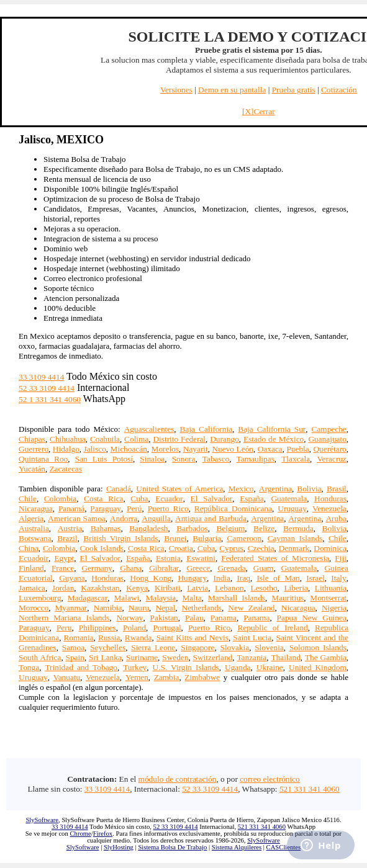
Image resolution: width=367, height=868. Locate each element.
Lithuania (331, 588)
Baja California (206, 429)
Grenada (231, 568)
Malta (192, 598)
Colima (136, 439)
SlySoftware (42, 820)
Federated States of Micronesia (275, 558)
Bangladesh (148, 528)
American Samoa (77, 518)
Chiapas (32, 439)
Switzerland (213, 657)
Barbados (192, 528)
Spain (75, 657)
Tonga (29, 667)
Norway (129, 618)
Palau (194, 618)
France (63, 568)
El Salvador (212, 499)
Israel (315, 578)
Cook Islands (102, 548)
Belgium (230, 528)
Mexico (241, 489)
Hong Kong (151, 578)
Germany (97, 568)
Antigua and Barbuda (211, 518)
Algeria (31, 518)
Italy (338, 578)
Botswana (35, 538)
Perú (134, 508)
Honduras (330, 499)
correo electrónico (270, 779)
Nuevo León (233, 449)
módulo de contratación (178, 779)
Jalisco (95, 449)
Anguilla (156, 518)
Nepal (165, 608)
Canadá (119, 489)
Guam (264, 568)
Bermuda (298, 528)
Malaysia (161, 598)
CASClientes (284, 847)
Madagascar (88, 598)
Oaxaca (270, 449)
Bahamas (106, 528)
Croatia (181, 548)
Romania (78, 638)
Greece (199, 568)
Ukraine (270, 667)
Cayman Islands (295, 538)
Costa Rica (103, 499)
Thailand (285, 657)
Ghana (131, 568)
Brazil (67, 538)
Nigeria (334, 608)
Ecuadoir (34, 558)
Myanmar (71, 608)
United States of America (179, 489)
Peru (64, 628)
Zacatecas (66, 469)
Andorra (124, 518)
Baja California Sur (272, 429)
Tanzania (251, 657)
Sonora (184, 459)
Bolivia (309, 489)
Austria (70, 528)
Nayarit (196, 449)
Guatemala (289, 499)
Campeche (329, 429)
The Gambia (326, 657)
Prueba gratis (294, 90)
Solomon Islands (318, 647)
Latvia (197, 588)
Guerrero (34, 449)
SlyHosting (119, 847)
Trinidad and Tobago (81, 667)
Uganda (238, 667)
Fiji (341, 558)
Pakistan (164, 618)
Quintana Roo (43, 459)
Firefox (103, 834)
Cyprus (231, 548)
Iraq (243, 578)
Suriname (142, 657)
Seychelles (108, 647)
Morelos (165, 449)
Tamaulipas (256, 459)
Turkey (135, 667)
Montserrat (328, 598)
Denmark (294, 548)
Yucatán (32, 469)
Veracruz (331, 459)
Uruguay (292, 508)
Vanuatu (67, 677)
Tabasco (216, 459)
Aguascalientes (149, 429)
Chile (28, 499)
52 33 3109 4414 (47, 388)
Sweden (175, 657)
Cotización (339, 90)
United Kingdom (318, 667)
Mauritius (288, 598)
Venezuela (329, 508)
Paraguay (106, 508)
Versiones (176, 90)
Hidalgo (66, 449)
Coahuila (105, 439)
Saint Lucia (252, 638)
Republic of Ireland (272, 628)
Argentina (275, 489)
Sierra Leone (153, 647)
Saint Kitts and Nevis (193, 638)
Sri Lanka (105, 657)
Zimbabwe (202, 677)
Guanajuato (327, 439)
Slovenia (269, 647)
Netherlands (202, 608)
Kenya (137, 588)
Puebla (297, 449)
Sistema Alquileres (237, 847)
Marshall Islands (237, 598)
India (222, 578)
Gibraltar (164, 568)
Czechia (261, 548)
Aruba (336, 518)
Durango (224, 439)
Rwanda (138, 638)
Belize (264, 528)
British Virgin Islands (120, 538)
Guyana (72, 578)
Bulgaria (207, 538)
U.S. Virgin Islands (186, 667)
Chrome (80, 834)
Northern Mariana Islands (64, 618)
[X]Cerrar (259, 111)
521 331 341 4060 (310, 789)
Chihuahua (68, 439)
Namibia (108, 608)
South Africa (40, 657)
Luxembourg (40, 598)
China (29, 548)
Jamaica (32, 588)
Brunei (175, 538)
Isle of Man (278, 578)
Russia (109, 638)
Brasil (337, 489)
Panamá (71, 508)
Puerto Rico (168, 508)
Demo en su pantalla (232, 90)
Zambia (167, 677)
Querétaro (329, 449)
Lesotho (264, 588)
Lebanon (229, 588)
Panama (224, 618)
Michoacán (129, 449)
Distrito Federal (179, 439)
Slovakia (234, 647)
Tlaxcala (296, 459)
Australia (34, 528)
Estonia (168, 558)
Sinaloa (152, 459)
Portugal (167, 628)
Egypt (64, 558)
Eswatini (201, 558)
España (252, 499)
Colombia (61, 499)
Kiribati (167, 588)
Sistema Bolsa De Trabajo (172, 847)
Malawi (126, 598)
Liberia (296, 588)
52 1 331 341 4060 (50, 399)
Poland (134, 628)
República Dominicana (233, 508)
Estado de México (274, 439)
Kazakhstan (100, 588)
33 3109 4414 (41, 377)
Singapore (197, 647)
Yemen (137, 677)
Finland (31, 568)
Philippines (97, 628)
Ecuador (169, 499)
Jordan (63, 588)
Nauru (139, 608)
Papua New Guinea (312, 618)
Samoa (73, 647)
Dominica (330, 548)
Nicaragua (36, 508)
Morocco (34, 608)
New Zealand (251, 608)
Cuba (139, 499)
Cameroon (245, 538)
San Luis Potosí (104, 459)
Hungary (192, 578)
